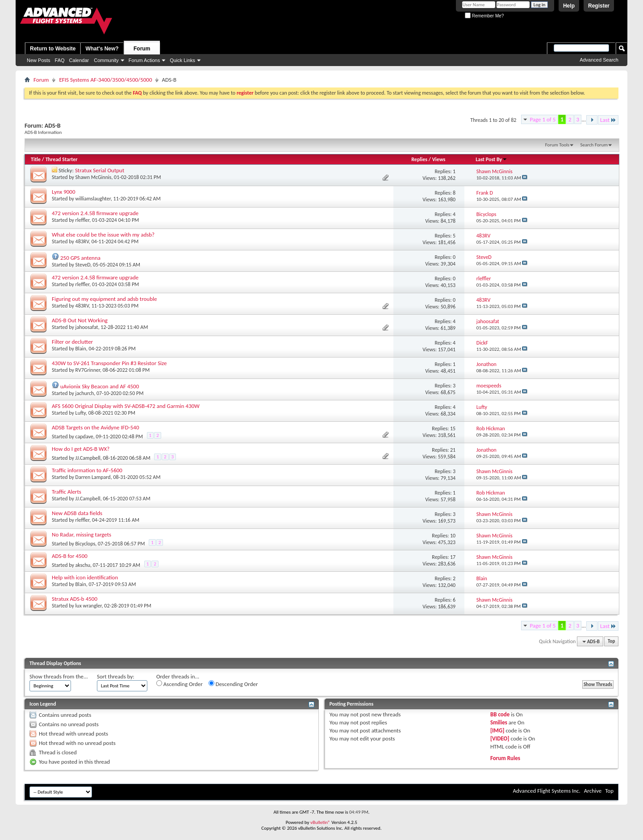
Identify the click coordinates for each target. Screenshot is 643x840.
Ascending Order (180, 684)
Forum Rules (505, 758)
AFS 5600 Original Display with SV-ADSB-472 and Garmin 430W (126, 406)
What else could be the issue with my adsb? (103, 235)
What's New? (102, 49)
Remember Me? (484, 16)
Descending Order (233, 684)
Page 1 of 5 (543, 119)
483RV (82, 241)
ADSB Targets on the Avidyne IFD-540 (96, 427)
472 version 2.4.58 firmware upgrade (95, 213)
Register (599, 6)
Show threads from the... (59, 676)
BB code (500, 714)
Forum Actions (144, 60)
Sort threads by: (116, 676)
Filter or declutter (72, 342)
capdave (84, 437)
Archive (593, 791)
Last (608, 120)
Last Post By (491, 159)
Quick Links (182, 60)
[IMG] (497, 730)
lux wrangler (89, 606)
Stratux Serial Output (100, 170)
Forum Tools (557, 145)
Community (106, 60)
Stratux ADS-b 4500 (75, 599)
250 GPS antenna (80, 258)
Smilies (499, 722)
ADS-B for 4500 (70, 556)
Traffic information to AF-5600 (87, 470)
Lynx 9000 (63, 192)
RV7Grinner (88, 370)
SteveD (83, 265)
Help (569, 6)
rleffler (83, 220)
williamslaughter (93, 199)
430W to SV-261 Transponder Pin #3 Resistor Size (109, 363)
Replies (419, 159)
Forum (142, 49)
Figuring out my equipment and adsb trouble (104, 299)
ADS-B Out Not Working (80, 320)
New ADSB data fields (77, 513)
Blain (81, 349)
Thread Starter (62, 159)
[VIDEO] (500, 738)
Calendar (79, 60)
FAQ (60, 60)
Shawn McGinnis (94, 177)
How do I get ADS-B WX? (81, 449)
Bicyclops (86, 544)
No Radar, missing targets (81, 534)
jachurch (85, 393)
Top (611, 642)
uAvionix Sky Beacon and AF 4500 (100, 386)
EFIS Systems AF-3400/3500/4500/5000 (105, 80)
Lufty (81, 413)
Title (36, 159)
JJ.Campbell (88, 458)
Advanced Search (599, 60)
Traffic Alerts (67, 492)
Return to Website (53, 49)
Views (439, 159)
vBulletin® (320, 822)
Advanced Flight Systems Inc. (546, 791)
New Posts (39, 60)
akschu (83, 565)
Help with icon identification (85, 577)
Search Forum (594, 145)
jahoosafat (87, 327)
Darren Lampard (93, 477)
